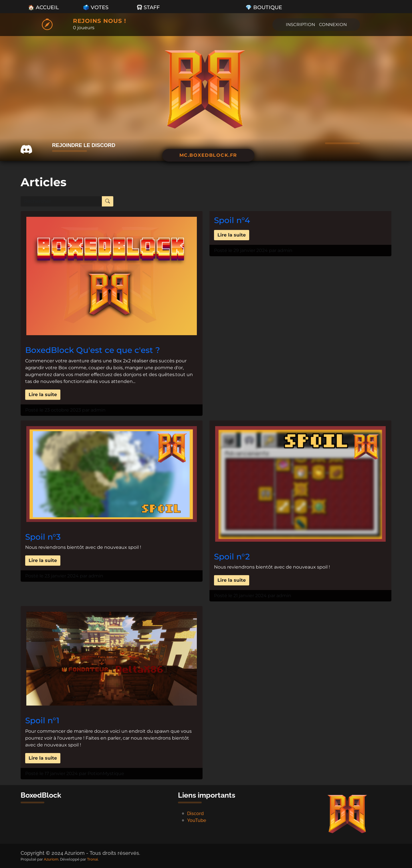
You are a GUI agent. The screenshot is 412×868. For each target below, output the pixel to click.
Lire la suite (43, 395)
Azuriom (51, 859)
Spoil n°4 (232, 220)
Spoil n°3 (43, 537)
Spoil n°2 (232, 557)
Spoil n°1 (42, 720)
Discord (195, 814)
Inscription (300, 24)
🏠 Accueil (43, 7)
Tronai (92, 859)
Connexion (333, 24)
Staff (148, 7)
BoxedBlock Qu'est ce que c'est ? (93, 350)
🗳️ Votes (96, 7)
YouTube (197, 820)
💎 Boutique (264, 7)
